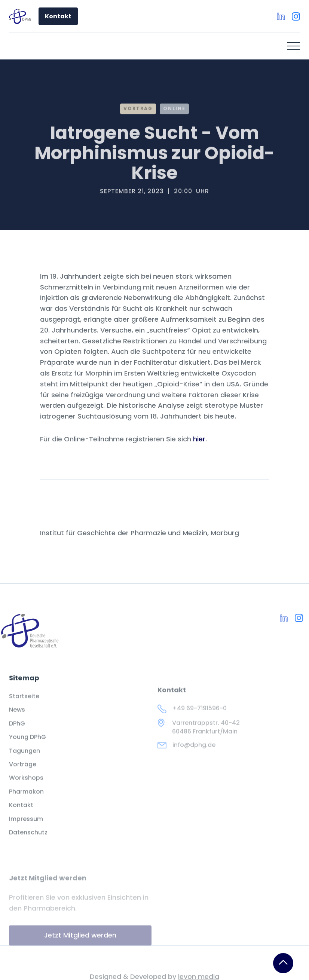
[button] (294, 46)
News (17, 717)
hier (199, 439)
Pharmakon (26, 799)
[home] (20, 16)
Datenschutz (28, 839)
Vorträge (23, 771)
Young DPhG (27, 744)
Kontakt (58, 16)
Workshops (26, 785)
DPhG (17, 731)
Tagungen (25, 758)
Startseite (24, 703)
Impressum (26, 826)
